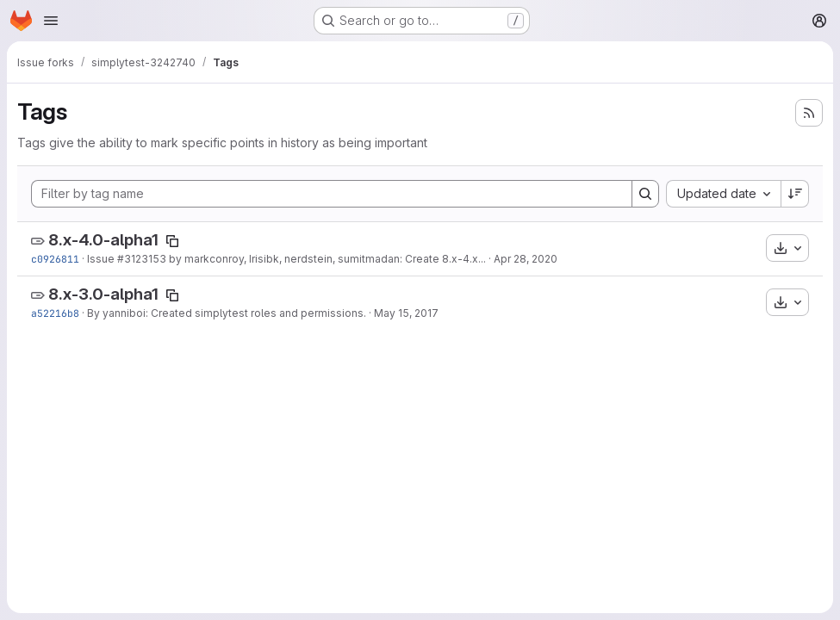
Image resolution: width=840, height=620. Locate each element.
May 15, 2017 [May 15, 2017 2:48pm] (406, 313)
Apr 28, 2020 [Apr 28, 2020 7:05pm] (526, 259)
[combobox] (723, 194)
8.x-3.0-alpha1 (103, 294)
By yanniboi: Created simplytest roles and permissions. (227, 313)
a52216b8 (55, 313)
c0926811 (55, 259)
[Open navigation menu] (51, 21)
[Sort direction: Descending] (795, 194)
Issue (102, 259)
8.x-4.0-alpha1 (103, 240)
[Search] (645, 194)
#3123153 (142, 259)
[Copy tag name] (172, 241)
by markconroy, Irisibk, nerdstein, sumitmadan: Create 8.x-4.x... (326, 259)
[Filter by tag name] (332, 194)
